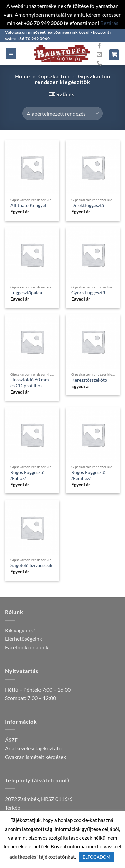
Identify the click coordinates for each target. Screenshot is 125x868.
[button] (11, 54)
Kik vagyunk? (20, 630)
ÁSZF (11, 740)
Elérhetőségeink (23, 639)
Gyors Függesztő (88, 293)
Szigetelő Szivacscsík (31, 565)
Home (22, 76)
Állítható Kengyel (28, 205)
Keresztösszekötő (89, 380)
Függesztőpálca (26, 293)
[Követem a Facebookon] (99, 46)
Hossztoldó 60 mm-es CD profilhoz (30, 383)
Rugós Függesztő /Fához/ (27, 475)
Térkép (13, 807)
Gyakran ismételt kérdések (35, 757)
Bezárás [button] (109, 23)
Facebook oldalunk (27, 647)
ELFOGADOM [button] (96, 857)
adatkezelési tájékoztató (37, 857)
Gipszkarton (54, 76)
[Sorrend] (62, 113)
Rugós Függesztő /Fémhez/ (88, 475)
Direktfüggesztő (88, 205)
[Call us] (99, 63)
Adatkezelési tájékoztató (33, 748)
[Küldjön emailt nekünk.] (99, 55)
